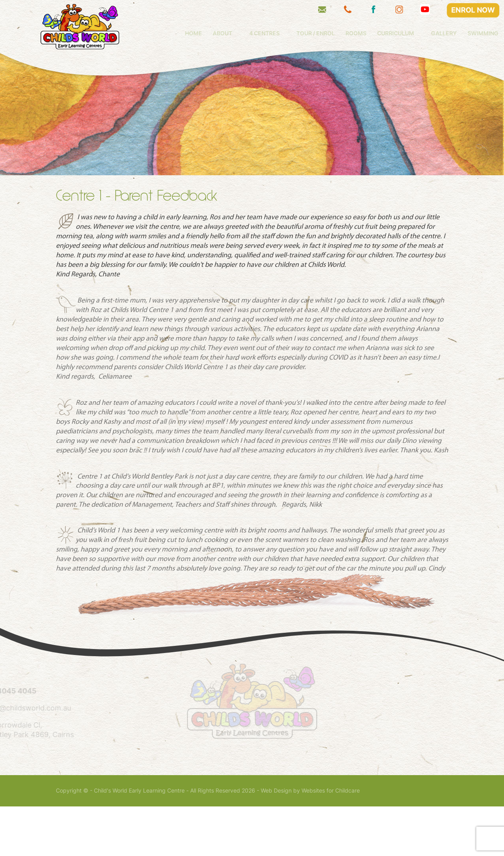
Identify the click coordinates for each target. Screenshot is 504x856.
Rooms (390, 33)
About (256, 33)
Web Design (276, 840)
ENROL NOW (473, 10)
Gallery (478, 33)
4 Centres (298, 33)
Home (227, 33)
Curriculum (430, 33)
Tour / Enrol (350, 33)
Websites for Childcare (331, 840)
